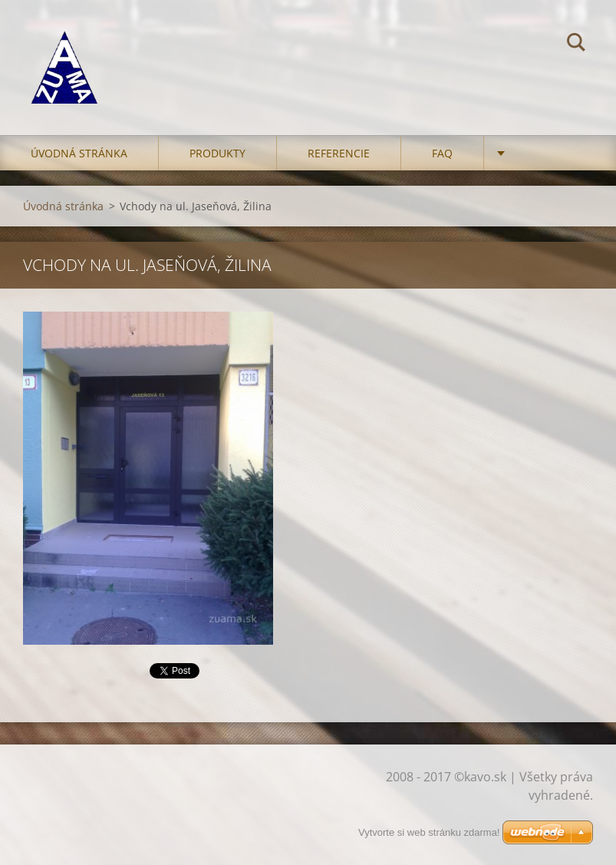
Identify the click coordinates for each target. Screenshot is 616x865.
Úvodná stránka (79, 153)
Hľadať (576, 45)
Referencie (339, 153)
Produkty (217, 153)
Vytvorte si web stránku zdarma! (429, 832)
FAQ (442, 153)
